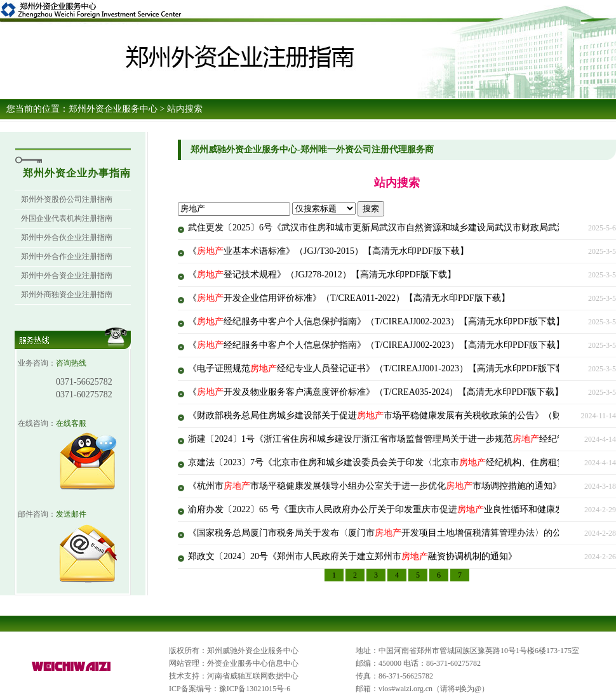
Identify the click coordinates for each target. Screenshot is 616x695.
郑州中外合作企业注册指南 (67, 256)
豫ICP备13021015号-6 (255, 689)
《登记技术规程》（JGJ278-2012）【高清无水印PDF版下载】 (322, 275)
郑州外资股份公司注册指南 (67, 199)
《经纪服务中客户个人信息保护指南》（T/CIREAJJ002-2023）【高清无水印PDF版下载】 (376, 321)
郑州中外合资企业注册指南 (67, 275)
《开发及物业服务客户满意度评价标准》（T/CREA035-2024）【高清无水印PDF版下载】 (376, 392)
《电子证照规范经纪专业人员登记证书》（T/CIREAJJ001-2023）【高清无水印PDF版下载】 (381, 368)
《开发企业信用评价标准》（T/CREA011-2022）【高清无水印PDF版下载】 (349, 298)
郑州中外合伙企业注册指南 (67, 237)
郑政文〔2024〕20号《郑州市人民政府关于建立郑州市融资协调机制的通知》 (352, 556)
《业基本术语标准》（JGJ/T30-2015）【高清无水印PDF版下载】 (328, 251)
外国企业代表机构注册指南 (67, 218)
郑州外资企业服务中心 (113, 109)
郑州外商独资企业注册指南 (67, 295)
